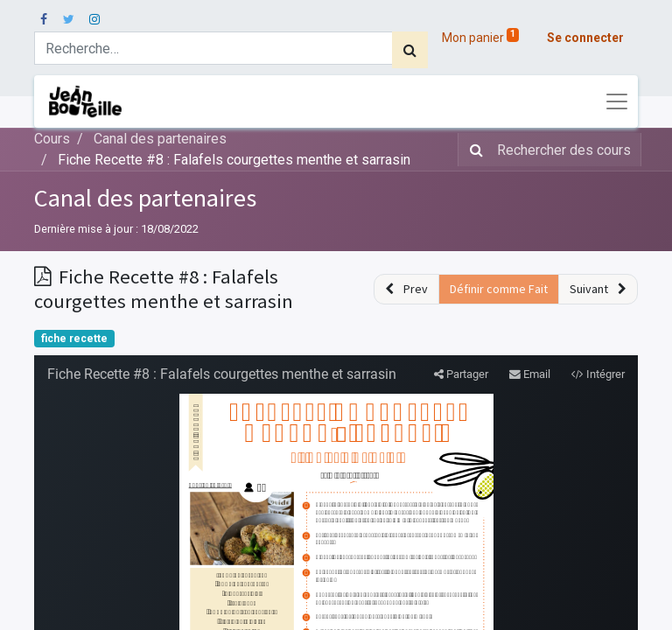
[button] (406, 289)
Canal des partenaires (145, 198)
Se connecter (585, 38)
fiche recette (74, 339)
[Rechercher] (410, 50)
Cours (52, 139)
